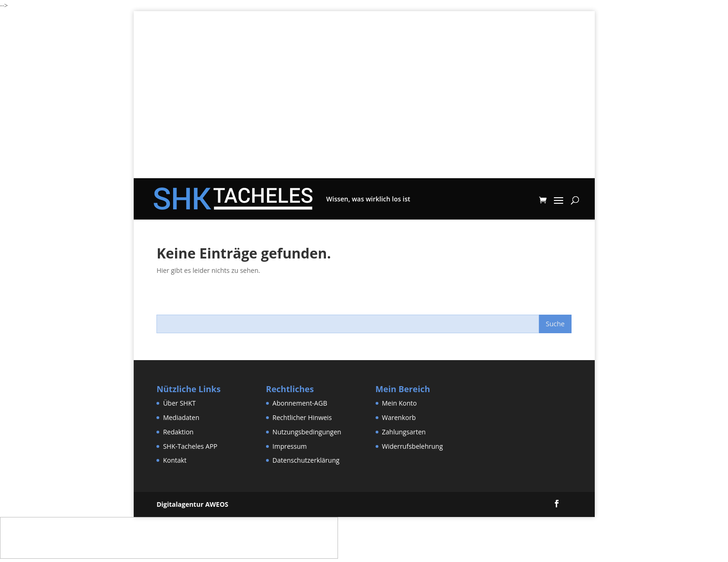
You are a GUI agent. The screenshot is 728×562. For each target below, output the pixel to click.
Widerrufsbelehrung (413, 446)
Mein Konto (400, 403)
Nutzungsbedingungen (307, 432)
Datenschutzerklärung (306, 460)
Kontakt (175, 460)
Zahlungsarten (404, 432)
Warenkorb (399, 417)
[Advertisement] (364, 113)
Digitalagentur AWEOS (192, 504)
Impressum (290, 446)
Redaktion (178, 432)
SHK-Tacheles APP (190, 446)
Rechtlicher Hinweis (302, 417)
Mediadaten (181, 417)
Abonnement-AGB (300, 403)
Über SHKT (179, 403)
